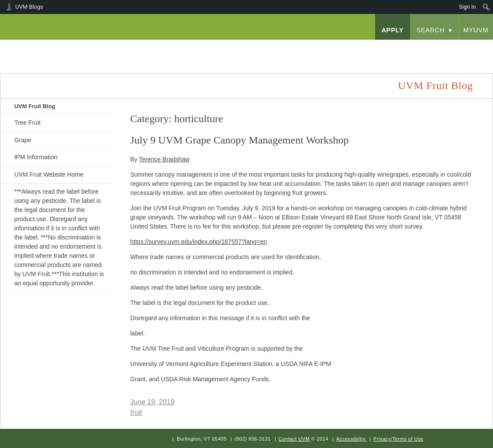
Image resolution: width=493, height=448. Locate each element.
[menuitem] (486, 7)
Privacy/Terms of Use (398, 439)
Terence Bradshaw (164, 159)
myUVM (476, 30)
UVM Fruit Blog (35, 106)
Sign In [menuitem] (467, 7)
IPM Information (36, 157)
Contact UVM (294, 439)
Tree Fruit (28, 123)
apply (393, 30)
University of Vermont (88, 48)
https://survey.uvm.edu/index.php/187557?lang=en (198, 242)
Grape (23, 140)
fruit (136, 412)
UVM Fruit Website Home (49, 174)
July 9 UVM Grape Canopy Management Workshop (239, 140)
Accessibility (351, 439)
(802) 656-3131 (253, 439)
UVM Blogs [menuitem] (29, 7)
